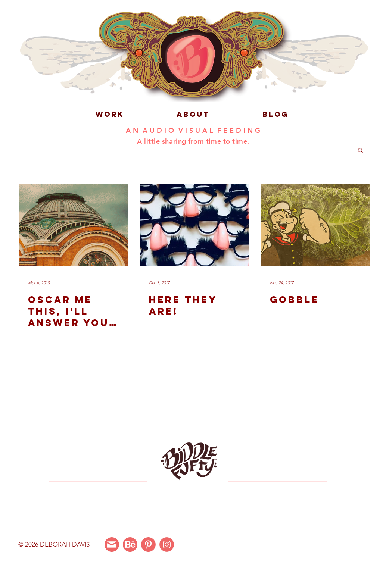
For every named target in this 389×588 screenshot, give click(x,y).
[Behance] (130, 545)
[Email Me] (112, 545)
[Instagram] (167, 545)
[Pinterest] (148, 545)
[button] (360, 151)
